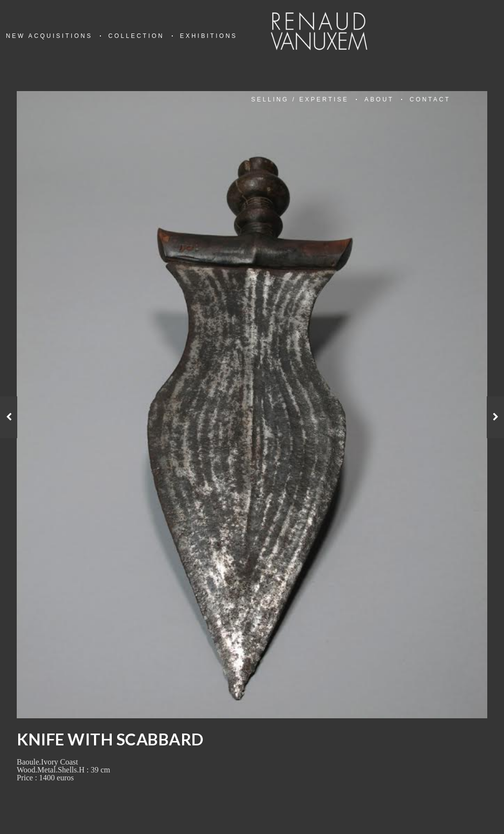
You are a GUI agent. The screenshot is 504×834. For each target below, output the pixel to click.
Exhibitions (209, 36)
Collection (136, 36)
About (379, 99)
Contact (430, 99)
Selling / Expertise (300, 99)
